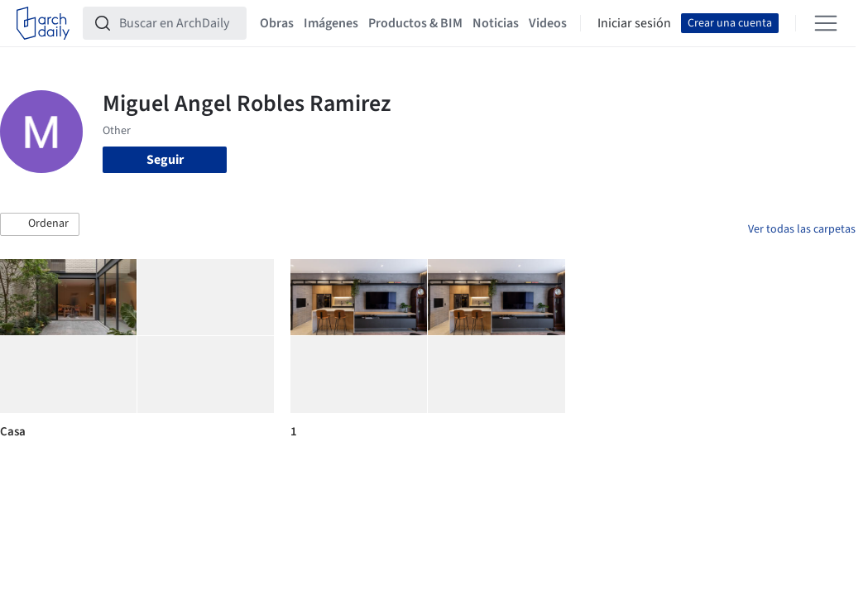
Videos (548, 23)
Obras (277, 23)
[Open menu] (826, 23)
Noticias (496, 23)
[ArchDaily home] (43, 23)
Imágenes (331, 23)
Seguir (165, 160)
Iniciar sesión (634, 23)
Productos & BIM (415, 23)
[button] (40, 224)
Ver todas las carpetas (802, 229)
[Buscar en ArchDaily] (178, 23)
